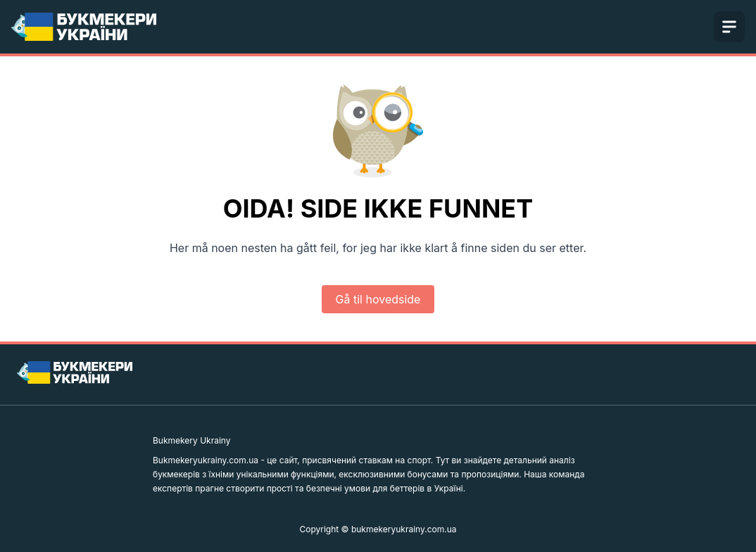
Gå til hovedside (378, 299)
